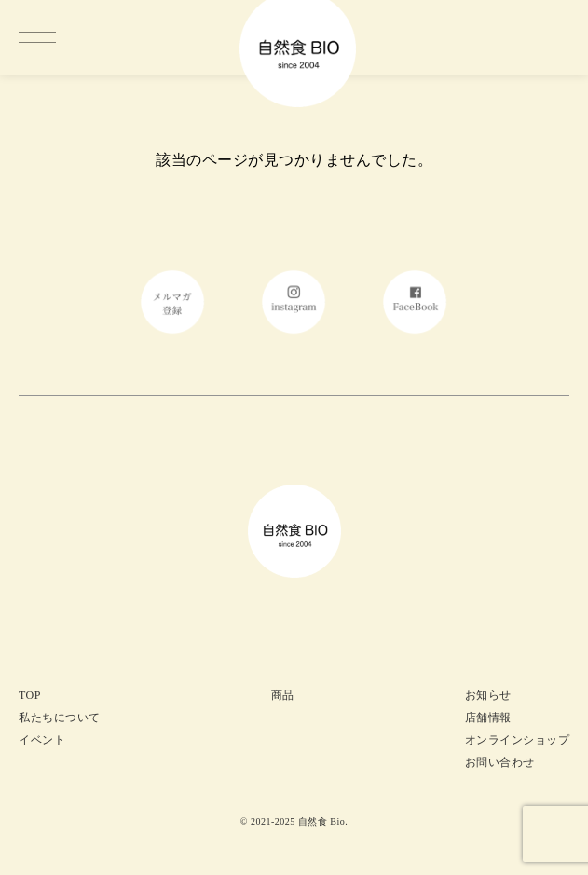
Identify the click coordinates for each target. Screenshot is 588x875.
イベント (42, 740)
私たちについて (60, 718)
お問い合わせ (500, 762)
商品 (283, 695)
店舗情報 (488, 718)
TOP (30, 695)
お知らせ (488, 695)
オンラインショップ (518, 740)
